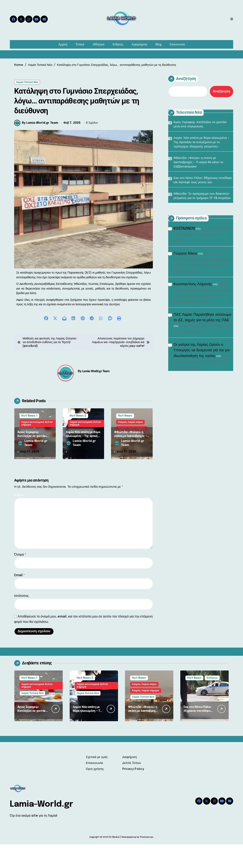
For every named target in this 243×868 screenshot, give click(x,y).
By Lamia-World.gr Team (36, 147)
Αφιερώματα (139, 44)
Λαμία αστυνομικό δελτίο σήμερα (37, 447)
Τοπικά (80, 44)
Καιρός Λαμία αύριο (130, 446)
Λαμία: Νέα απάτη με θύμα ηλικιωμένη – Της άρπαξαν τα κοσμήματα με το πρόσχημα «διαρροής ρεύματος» (202, 142)
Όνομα (20, 578)
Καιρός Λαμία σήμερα (146, 714)
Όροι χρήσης (95, 793)
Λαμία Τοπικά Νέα (27, 82)
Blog (158, 44)
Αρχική (63, 44)
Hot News (125, 440)
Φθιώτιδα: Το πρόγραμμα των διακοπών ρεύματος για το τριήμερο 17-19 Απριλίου (202, 196)
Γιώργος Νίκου (185, 254)
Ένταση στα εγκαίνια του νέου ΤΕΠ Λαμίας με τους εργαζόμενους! (203, 362)
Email (19, 599)
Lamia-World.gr (41, 828)
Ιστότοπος (22, 620)
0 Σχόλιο (92, 147)
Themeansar (146, 861)
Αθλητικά (98, 44)
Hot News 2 (78, 440)
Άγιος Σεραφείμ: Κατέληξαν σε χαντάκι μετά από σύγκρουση (32, 460)
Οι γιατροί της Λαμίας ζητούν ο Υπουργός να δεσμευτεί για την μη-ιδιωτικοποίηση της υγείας (202, 350)
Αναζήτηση (182, 79)
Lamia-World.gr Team (96, 395)
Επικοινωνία (177, 44)
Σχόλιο (20, 519)
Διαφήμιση (130, 781)
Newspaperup (129, 861)
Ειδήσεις (118, 44)
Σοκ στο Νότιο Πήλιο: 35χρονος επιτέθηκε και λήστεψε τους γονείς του (203, 180)
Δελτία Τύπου (132, 787)
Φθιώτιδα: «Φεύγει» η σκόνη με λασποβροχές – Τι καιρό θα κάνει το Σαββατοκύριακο (131, 462)
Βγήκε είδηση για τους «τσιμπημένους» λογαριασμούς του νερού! (203, 235)
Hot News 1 (29, 440)
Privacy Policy (133, 793)
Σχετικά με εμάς (97, 781)
